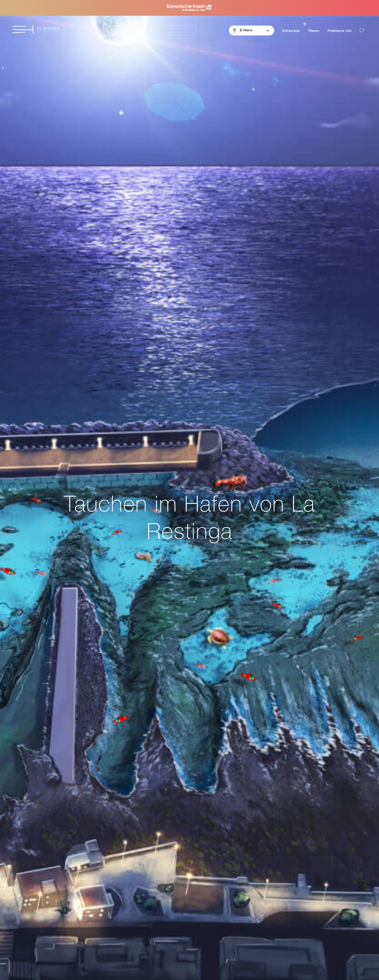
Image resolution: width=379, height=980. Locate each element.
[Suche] (152, 31)
